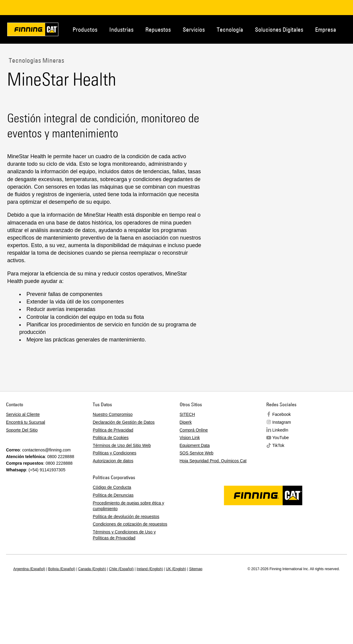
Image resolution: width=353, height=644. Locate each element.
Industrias (121, 29)
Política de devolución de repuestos (126, 517)
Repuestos (158, 29)
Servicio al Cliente (23, 414)
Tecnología (230, 29)
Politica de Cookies (111, 438)
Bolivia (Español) (62, 569)
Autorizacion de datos (113, 461)
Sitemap (196, 569)
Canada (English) (92, 569)
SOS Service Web (197, 453)
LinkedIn (280, 430)
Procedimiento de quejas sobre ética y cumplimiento (128, 506)
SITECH (187, 414)
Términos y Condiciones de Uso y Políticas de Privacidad (124, 535)
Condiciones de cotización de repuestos (130, 524)
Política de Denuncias (113, 495)
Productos (85, 29)
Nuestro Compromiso (113, 414)
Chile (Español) (121, 569)
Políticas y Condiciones (115, 453)
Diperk (186, 422)
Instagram (282, 422)
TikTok (278, 445)
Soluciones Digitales (279, 29)
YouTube (281, 438)
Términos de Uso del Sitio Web (122, 445)
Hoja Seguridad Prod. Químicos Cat (213, 461)
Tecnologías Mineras (36, 60)
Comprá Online (194, 430)
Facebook (282, 414)
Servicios (194, 29)
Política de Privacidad (113, 430)
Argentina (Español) (29, 569)
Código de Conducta (112, 487)
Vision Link (190, 438)
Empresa (326, 29)
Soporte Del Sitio (22, 430)
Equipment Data (195, 445)
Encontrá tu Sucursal (26, 422)
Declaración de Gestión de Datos (124, 422)
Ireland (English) (150, 569)
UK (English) (176, 569)
